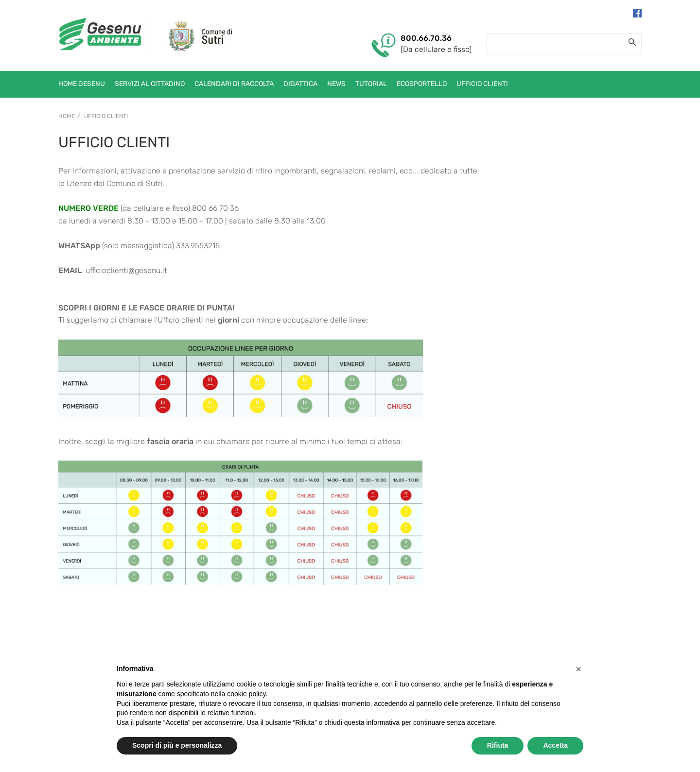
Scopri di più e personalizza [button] (177, 745)
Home (67, 116)
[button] (578, 669)
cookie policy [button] (246, 694)
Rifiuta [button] (498, 745)
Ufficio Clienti (106, 116)
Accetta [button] (555, 745)
